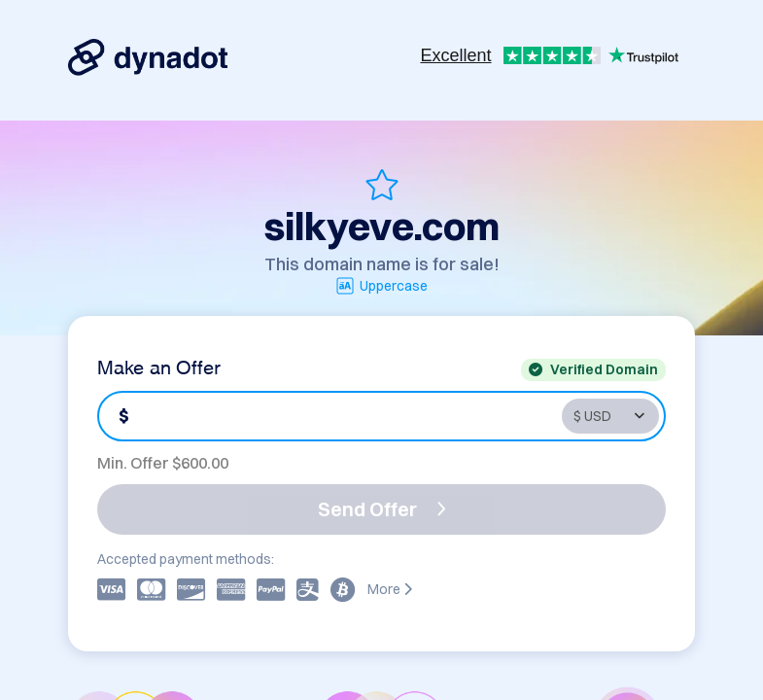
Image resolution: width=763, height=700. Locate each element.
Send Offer (382, 509)
